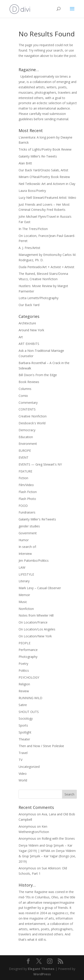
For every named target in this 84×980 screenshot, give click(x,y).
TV (20, 760)
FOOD (23, 506)
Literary (24, 581)
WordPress (42, 974)
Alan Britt (25, 163)
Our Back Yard (29, 305)
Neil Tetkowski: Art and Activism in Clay (47, 184)
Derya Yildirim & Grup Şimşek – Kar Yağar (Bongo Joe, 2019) (47, 856)
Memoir (24, 595)
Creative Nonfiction (33, 416)
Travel (23, 753)
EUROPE (25, 451)
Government (28, 533)
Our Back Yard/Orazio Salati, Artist (43, 170)
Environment (28, 444)
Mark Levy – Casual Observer (40, 588)
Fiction (23, 478)
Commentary (28, 403)
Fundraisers (27, 512)
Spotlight (25, 732)
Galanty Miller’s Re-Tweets (38, 156)
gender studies (29, 526)
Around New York (31, 330)
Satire (23, 705)
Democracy (27, 430)
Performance (28, 650)
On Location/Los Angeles (37, 629)
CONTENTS (27, 409)
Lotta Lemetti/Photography (39, 298)
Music (23, 602)
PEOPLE (25, 643)
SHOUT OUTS (29, 712)
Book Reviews (29, 382)
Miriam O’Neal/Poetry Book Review (44, 177)
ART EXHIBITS (29, 344)
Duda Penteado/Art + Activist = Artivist (46, 267)
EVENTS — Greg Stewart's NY (40, 464)
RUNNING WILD (30, 698)
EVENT (24, 457)
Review (24, 691)
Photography (28, 657)
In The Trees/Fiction (33, 229)
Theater (24, 739)
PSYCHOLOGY (29, 677)
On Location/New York (35, 636)
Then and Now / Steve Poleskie (41, 746)
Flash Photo (27, 499)
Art (21, 337)
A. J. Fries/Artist (29, 248)
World (23, 780)
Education (26, 437)
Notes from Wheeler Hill (36, 615)
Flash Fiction (28, 492)
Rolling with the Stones (58, 838)
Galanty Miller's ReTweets (37, 519)
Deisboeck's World (32, 423)
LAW (22, 567)
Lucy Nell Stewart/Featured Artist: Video (47, 198)
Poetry (23, 664)
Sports (23, 725)
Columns (25, 389)
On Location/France (33, 622)
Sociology (26, 718)
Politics (24, 670)
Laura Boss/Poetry (32, 191)
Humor (24, 540)
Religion (24, 684)
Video (23, 774)
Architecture (27, 323)
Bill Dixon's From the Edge (38, 375)
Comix (23, 396)
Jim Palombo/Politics (34, 560)
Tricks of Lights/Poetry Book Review (45, 149)
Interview (25, 554)
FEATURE (25, 471)
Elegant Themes (41, 969)
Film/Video (26, 485)
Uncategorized (29, 767)
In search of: (28, 547)
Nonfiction (26, 609)
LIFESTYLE (26, 574)
